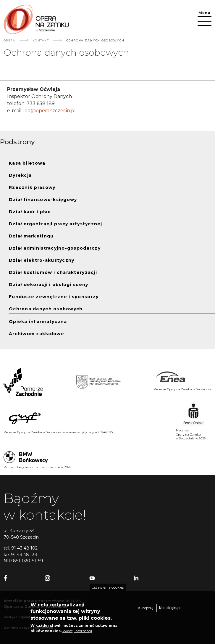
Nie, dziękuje (170, 612)
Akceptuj (146, 612)
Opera (9, 40)
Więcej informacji (77, 635)
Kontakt (41, 40)
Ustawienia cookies (108, 591)
